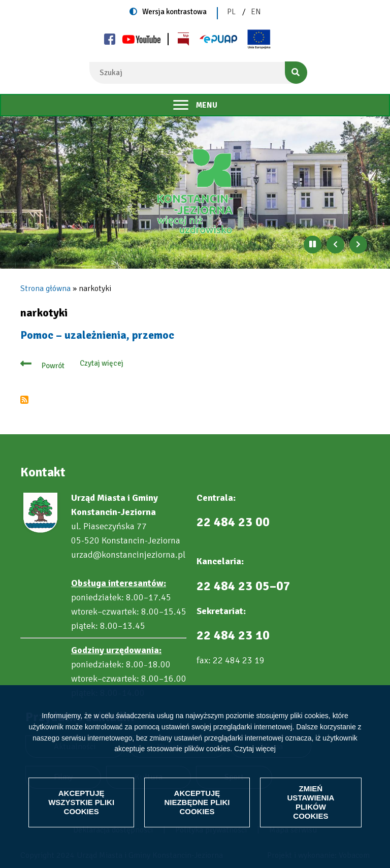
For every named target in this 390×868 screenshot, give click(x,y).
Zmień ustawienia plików (311, 802)
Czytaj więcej (255, 749)
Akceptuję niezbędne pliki (197, 802)
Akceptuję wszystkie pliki (81, 802)
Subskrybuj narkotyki (24, 400)
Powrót (53, 366)
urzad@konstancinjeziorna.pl (128, 555)
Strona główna (45, 288)
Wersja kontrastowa (174, 12)
